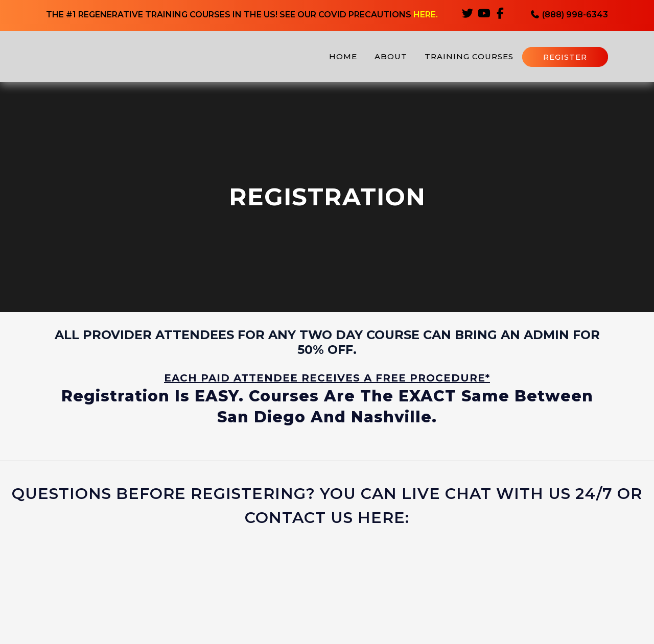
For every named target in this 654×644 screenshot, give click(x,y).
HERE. (426, 16)
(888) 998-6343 (569, 16)
